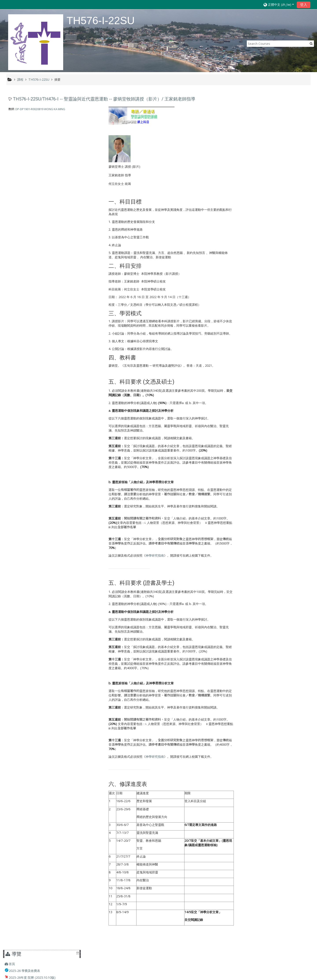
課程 (248, 216)
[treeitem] (276, 102)
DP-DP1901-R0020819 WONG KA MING (40, 109)
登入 (304, 5)
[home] (36, 42)
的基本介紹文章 (198, 719)
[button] (279, 5)
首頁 (248, 102)
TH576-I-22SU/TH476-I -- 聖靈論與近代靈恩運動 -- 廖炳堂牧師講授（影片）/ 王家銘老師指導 (104, 99)
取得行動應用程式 (226, 975)
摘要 (57, 79)
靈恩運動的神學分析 (125, 403)
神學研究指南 (154, 556)
